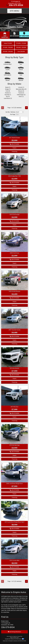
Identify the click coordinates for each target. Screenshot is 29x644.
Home (8, 636)
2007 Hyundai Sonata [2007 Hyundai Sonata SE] (14, 330)
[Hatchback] (8, 74)
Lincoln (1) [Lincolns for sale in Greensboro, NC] (21, 87)
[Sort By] (17, 112)
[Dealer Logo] (14, 23)
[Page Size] (17, 114)
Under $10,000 (8, 43)
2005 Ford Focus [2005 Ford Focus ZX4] (14, 253)
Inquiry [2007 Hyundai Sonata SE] (14, 340)
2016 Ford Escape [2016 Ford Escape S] (15, 215)
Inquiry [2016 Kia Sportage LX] (14, 455)
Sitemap (12, 639)
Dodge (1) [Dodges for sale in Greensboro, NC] (8, 89)
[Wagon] (21, 79)
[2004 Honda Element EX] (14, 280)
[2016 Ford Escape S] (14, 203)
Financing (14, 152)
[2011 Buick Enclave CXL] (14, 126)
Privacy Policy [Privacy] (20, 636)
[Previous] (3, 108)
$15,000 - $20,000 (8, 47)
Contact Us (15, 636)
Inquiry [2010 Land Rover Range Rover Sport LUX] (14, 532)
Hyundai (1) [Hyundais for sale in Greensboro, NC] (8, 95)
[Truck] (21, 69)
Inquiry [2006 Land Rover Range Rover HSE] (14, 494)
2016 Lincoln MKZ (14, 561)
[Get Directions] (24, 34)
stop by (25, 610)
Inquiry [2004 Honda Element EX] (14, 302)
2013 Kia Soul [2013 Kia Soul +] (15, 407)
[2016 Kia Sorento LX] (14, 357)
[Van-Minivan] (21, 74)
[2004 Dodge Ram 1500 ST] (14, 165)
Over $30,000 (21, 52)
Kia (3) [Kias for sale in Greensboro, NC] (8, 97)
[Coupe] (8, 69)
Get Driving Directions (15, 632)
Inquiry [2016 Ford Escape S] (14, 225)
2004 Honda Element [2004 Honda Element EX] (14, 291)
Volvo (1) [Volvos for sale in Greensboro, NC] (21, 97)
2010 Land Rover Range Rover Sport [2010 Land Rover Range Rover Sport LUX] (14, 522)
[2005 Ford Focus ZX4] (14, 242)
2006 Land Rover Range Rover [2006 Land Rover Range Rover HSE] (14, 484)
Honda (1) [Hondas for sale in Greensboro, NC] (8, 93)
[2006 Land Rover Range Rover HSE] (14, 472)
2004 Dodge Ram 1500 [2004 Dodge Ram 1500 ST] (14, 176)
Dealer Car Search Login (14, 638)
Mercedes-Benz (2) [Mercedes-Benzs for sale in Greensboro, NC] (21, 89)
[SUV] (21, 63)
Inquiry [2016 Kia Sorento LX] (14, 379)
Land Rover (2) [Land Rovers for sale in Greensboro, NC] (8, 98)
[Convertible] (8, 63)
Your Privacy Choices (19, 639)
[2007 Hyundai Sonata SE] (14, 319)
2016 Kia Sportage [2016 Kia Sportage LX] (14, 445)
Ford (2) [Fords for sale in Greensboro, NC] (8, 91)
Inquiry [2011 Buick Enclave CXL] (14, 148)
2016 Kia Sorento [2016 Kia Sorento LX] (15, 368)
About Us (11, 636)
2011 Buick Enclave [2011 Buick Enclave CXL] (15, 138)
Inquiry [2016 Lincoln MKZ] (14, 571)
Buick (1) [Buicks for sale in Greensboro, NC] (8, 87)
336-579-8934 (16, 5)
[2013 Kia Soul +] (14, 395)
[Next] (26, 108)
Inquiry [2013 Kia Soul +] (14, 417)
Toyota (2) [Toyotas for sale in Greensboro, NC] (21, 93)
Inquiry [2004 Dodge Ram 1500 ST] (14, 186)
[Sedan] (8, 79)
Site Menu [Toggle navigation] (15, 11)
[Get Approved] (14, 34)
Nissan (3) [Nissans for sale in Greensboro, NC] (21, 91)
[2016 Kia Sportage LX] (14, 434)
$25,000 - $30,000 (8, 52)
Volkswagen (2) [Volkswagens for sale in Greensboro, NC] (21, 95)
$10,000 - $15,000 (21, 43)
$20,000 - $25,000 (21, 47)
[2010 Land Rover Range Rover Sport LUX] (14, 511)
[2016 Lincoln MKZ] (14, 549)
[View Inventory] (5, 35)
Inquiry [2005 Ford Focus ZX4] (14, 263)
